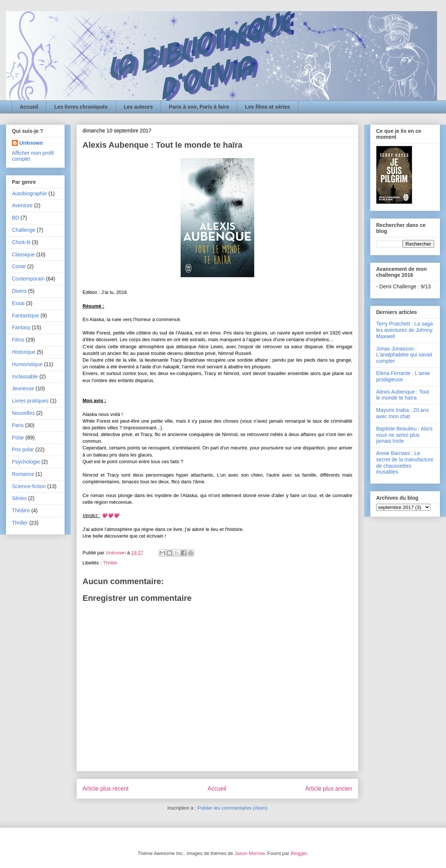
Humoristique (27, 364)
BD (15, 218)
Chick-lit (21, 242)
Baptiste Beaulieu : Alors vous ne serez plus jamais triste (404, 435)
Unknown (31, 143)
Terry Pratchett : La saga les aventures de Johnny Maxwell (405, 330)
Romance (23, 474)
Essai (18, 303)
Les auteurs (138, 107)
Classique (23, 254)
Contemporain (28, 279)
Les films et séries (267, 107)
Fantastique (25, 316)
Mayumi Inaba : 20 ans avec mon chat (403, 413)
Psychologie (26, 462)
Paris (18, 425)
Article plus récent (106, 789)
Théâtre (21, 510)
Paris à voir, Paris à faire (199, 107)
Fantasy (21, 327)
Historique (24, 352)
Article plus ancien (329, 789)
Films (18, 340)
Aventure (22, 205)
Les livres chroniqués (81, 107)
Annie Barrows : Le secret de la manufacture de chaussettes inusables (405, 462)
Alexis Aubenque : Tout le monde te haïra (403, 395)
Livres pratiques (30, 401)
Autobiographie (29, 193)
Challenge (24, 230)
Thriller (110, 563)
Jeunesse (23, 388)
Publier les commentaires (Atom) (232, 808)
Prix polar (23, 449)
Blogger (299, 853)
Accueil (29, 107)
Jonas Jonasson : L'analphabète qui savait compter (404, 355)
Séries (19, 498)
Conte (19, 266)
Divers (19, 291)
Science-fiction (29, 486)
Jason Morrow (250, 853)
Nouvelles (23, 413)
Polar (18, 438)
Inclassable (25, 377)
